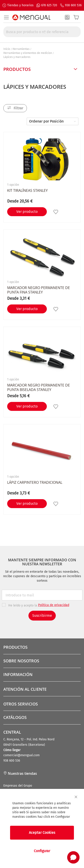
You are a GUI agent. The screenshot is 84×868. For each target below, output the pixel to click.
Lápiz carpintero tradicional (35, 482)
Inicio (7, 49)
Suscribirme (42, 616)
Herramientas (21, 49)
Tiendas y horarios (20, 5)
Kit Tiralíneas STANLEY (27, 190)
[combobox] (42, 32)
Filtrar (18, 108)
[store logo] (31, 17)
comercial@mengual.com (22, 755)
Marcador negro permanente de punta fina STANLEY (39, 290)
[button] (56, 212)
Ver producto (27, 212)
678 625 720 (49, 5)
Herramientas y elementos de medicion (28, 53)
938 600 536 (73, 5)
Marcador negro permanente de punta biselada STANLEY (39, 387)
